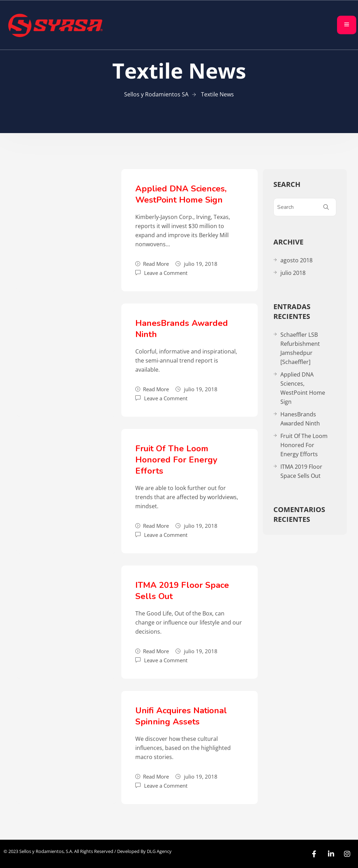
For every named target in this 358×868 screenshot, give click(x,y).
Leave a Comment (166, 272)
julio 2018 (293, 273)
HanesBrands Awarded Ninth (300, 419)
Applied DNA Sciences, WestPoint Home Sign (181, 194)
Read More (152, 264)
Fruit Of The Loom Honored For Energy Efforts (176, 460)
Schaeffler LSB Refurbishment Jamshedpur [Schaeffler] (300, 348)
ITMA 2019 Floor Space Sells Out (301, 471)
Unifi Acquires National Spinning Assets (181, 716)
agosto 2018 (296, 260)
